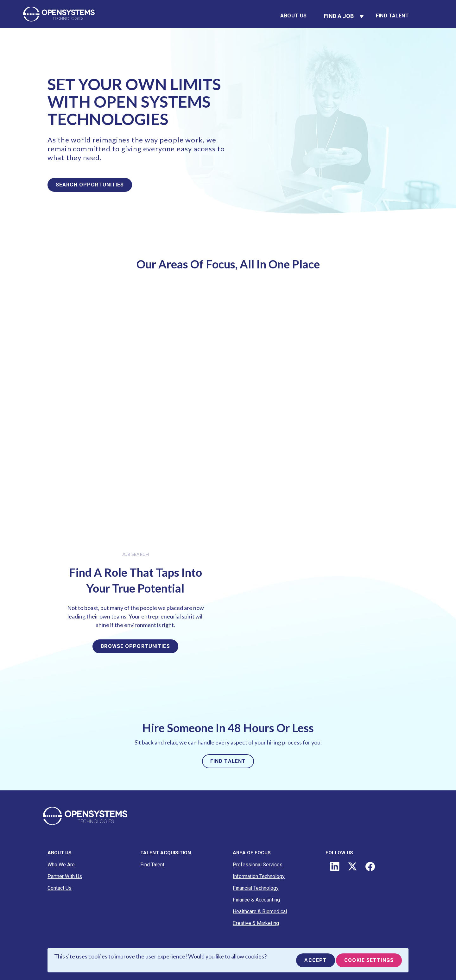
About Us (293, 16)
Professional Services (258, 865)
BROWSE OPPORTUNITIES (135, 646)
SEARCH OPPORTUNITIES (90, 185)
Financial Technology (256, 888)
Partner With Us (65, 876)
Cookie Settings (369, 960)
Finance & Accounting (256, 900)
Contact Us (60, 888)
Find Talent (392, 16)
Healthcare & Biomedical (260, 911)
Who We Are (61, 865)
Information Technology (259, 876)
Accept (316, 960)
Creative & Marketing (256, 923)
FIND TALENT (228, 761)
